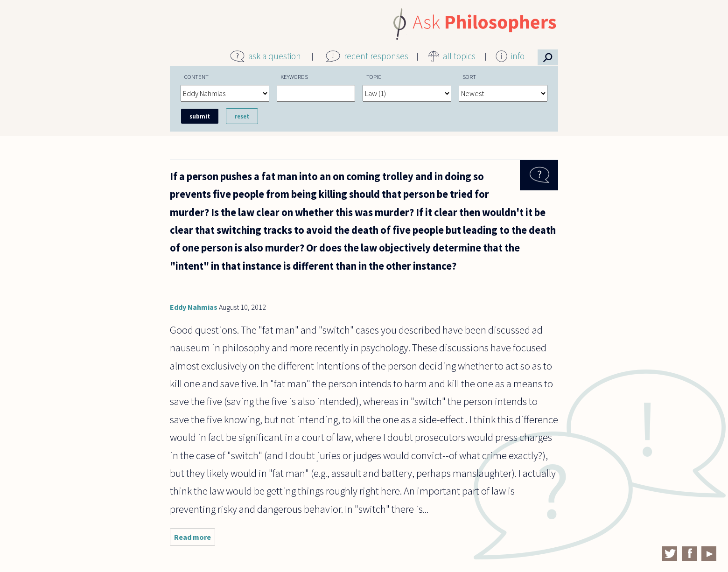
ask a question (275, 56)
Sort (469, 77)
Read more (195, 539)
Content (196, 77)
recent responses (376, 56)
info (518, 56)
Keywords (294, 77)
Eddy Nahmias (194, 307)
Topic (374, 77)
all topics (459, 56)
